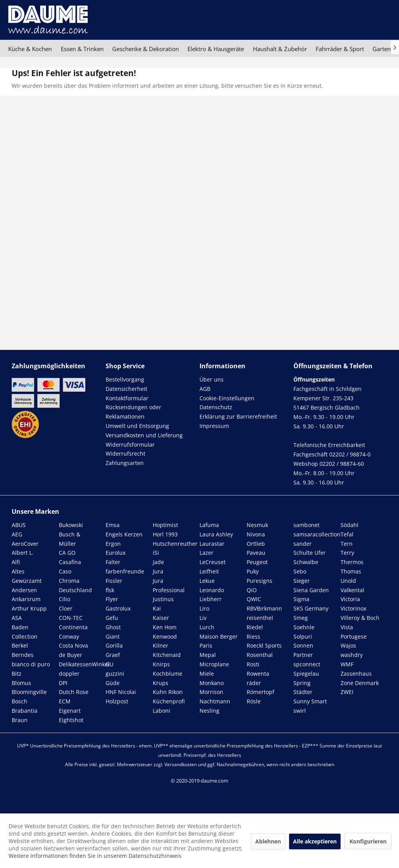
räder (254, 683)
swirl (300, 711)
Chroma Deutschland (75, 585)
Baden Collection (25, 632)
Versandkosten (181, 764)
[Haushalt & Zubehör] (280, 49)
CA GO (67, 553)
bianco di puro (31, 664)
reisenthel (260, 618)
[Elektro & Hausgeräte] (216, 49)
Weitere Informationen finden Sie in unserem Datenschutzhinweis (95, 856)
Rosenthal (260, 655)
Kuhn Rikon (168, 692)
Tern (347, 544)
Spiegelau (306, 674)
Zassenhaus (356, 674)
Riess (253, 636)
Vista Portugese (354, 632)
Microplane (214, 664)
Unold (348, 581)
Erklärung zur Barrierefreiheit (238, 416)
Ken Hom (165, 627)
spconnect (307, 664)
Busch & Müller (70, 539)
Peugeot (257, 562)
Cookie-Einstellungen (227, 398)
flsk (110, 590)
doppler (69, 674)
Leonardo (212, 590)
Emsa (113, 525)
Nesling (209, 711)
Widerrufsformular (130, 445)
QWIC (254, 599)
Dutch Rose (74, 692)
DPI (63, 683)
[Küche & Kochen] (30, 49)
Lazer (207, 553)
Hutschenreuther (175, 544)
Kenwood (165, 636)
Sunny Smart (310, 701)
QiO (252, 590)
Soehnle (304, 627)
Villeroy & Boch (360, 618)
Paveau (256, 553)
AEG (17, 534)
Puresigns (260, 581)
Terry (347, 553)
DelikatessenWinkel (84, 664)
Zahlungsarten (125, 463)
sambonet (306, 525)
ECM (65, 701)
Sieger (302, 581)
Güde (113, 683)
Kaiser (161, 618)
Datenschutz (216, 407)
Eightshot (71, 720)
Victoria (350, 599)
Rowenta (258, 674)
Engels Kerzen (124, 534)
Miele (207, 674)
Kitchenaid (167, 655)
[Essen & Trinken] (82, 49)
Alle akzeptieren (315, 841)
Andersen (24, 590)
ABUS (19, 525)
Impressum (214, 426)
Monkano (212, 683)
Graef (113, 655)
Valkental (352, 590)
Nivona (256, 534)
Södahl (350, 525)
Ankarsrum (26, 599)
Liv (203, 618)
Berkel (20, 645)
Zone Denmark (360, 683)
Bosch (19, 701)
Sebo (300, 571)
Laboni (162, 711)
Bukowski (71, 525)
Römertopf (260, 692)
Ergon (113, 544)
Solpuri (303, 636)
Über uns (212, 379)
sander (303, 544)
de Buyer (71, 655)
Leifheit (209, 571)
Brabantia (25, 711)
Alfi (16, 562)
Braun (20, 720)
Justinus (163, 599)
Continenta (73, 627)
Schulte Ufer (310, 553)
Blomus (21, 683)
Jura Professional (169, 585)
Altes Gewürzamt (27, 576)
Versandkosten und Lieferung (144, 435)
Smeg (301, 618)
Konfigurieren (368, 841)
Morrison (211, 692)
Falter (113, 562)
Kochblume (168, 674)
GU (109, 664)
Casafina (70, 562)
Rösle (254, 701)
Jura (158, 571)
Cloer (66, 608)
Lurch (207, 627)
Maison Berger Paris (219, 641)
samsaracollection (317, 534)
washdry (352, 655)
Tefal (347, 534)
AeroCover (25, 544)
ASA (17, 618)
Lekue (207, 581)
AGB (205, 389)
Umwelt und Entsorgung (137, 426)
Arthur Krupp (29, 608)
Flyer (112, 599)
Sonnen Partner (303, 650)
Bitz (17, 674)
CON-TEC (71, 618)
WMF (347, 664)
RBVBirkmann (264, 608)
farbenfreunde (125, 571)
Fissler (114, 581)
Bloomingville (29, 692)
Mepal (208, 655)
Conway (69, 636)
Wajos (348, 645)
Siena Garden (311, 590)
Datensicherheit (126, 389)
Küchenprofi (169, 701)
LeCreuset (213, 562)
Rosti (253, 664)
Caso (65, 571)
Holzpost (117, 701)
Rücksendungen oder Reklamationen (133, 412)
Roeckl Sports (264, 645)
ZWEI (347, 692)
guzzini (115, 674)
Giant (113, 636)
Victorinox (353, 608)
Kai (157, 608)
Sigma (301, 599)
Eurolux (116, 553)
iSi (156, 553)
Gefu (112, 618)
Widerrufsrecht (125, 454)
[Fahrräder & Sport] (340, 49)
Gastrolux (118, 608)
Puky (253, 571)
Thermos (352, 562)
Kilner (161, 645)
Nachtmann (215, 701)
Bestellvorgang (125, 379)
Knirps (161, 664)
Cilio (64, 599)
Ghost (113, 627)
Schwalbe (306, 562)
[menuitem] (30, 49)
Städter (303, 692)
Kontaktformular (127, 398)
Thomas (351, 571)
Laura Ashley (216, 534)
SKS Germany (311, 608)
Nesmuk (257, 525)
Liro (204, 608)
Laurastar (212, 544)
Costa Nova (73, 645)
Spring (302, 683)
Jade (158, 562)
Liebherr (211, 599)
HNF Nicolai (121, 692)
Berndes (23, 655)
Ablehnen (268, 841)
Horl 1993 (165, 534)
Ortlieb (256, 544)
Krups (161, 683)
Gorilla (114, 645)
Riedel (255, 627)
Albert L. (23, 553)
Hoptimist (165, 525)
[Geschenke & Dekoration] (146, 49)
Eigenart (70, 711)
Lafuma (209, 525)
